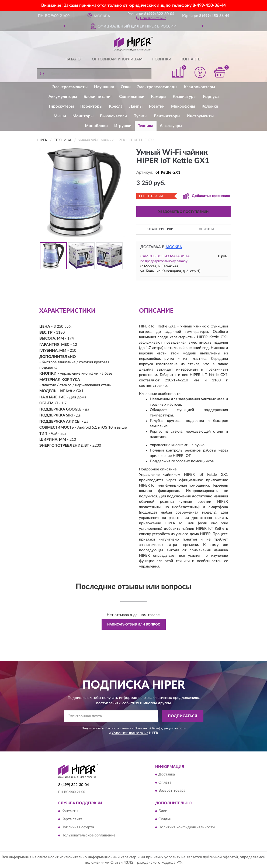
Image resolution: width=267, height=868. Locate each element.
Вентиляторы (167, 116)
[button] (151, 18)
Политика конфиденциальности (187, 827)
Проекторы (91, 106)
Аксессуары (171, 126)
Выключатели (113, 116)
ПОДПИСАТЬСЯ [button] (183, 716)
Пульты (140, 116)
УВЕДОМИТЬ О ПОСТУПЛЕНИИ (183, 212)
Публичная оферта (78, 827)
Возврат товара (172, 791)
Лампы (136, 106)
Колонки (210, 106)
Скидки (165, 819)
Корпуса (211, 97)
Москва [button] (174, 247)
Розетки (157, 106)
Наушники (104, 87)
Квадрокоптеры (199, 87)
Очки (126, 87)
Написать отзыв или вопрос (134, 624)
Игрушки (123, 126)
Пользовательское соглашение (88, 835)
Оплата (165, 783)
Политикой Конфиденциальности (160, 728)
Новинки (162, 59)
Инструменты (200, 116)
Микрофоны (183, 106)
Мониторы (83, 116)
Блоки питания (98, 97)
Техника (146, 126)
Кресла (116, 106)
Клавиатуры (185, 97)
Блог (163, 811)
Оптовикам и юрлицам (117, 59)
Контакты (191, 59)
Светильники (132, 97)
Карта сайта (72, 819)
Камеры (159, 97)
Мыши (60, 116)
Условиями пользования (130, 733)
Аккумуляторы (63, 97)
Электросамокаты (70, 87)
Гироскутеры (61, 106)
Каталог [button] (74, 59)
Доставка (167, 775)
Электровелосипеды (157, 87)
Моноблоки (96, 126)
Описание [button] (207, 229)
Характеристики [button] (160, 229)
